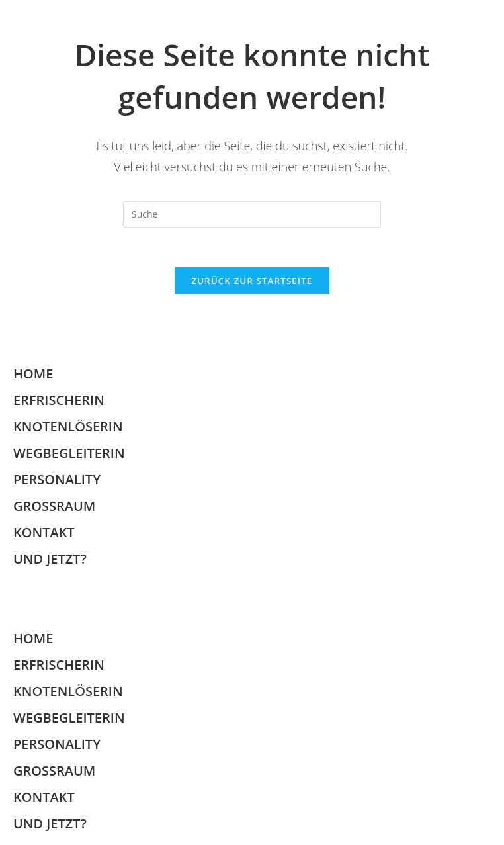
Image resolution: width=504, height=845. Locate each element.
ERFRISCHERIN (59, 400)
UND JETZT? (50, 559)
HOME (33, 374)
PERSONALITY (57, 479)
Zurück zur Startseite (252, 281)
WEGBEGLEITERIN (69, 453)
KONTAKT (44, 532)
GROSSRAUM (54, 506)
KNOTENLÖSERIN (68, 426)
